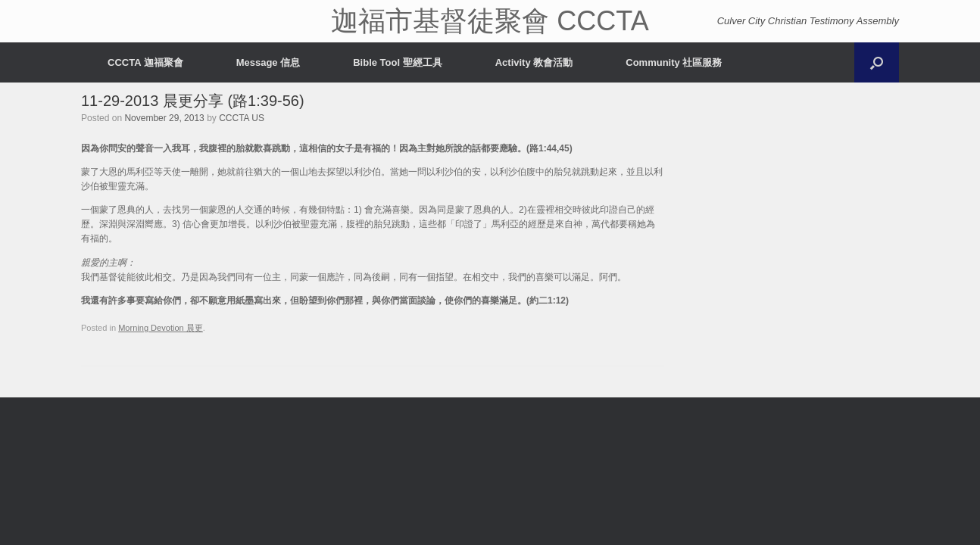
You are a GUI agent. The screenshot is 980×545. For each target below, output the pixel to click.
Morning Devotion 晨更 (161, 328)
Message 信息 (268, 62)
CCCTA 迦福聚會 (145, 62)
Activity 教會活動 (534, 62)
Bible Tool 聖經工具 (397, 62)
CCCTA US (242, 118)
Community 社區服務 (674, 62)
